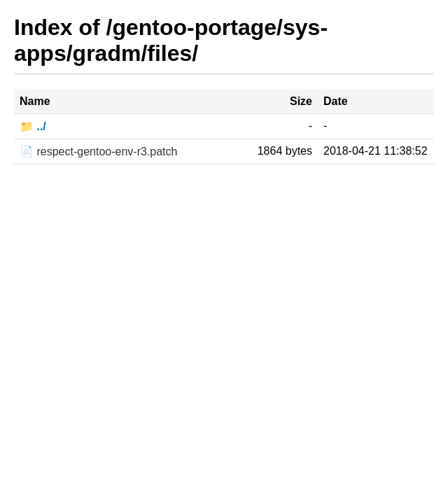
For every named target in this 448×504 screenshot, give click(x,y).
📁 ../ (33, 126)
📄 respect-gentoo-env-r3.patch (98, 152)
